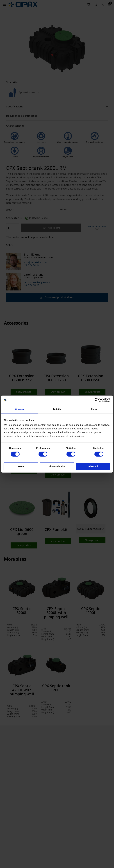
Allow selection (57, 466)
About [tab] (94, 409)
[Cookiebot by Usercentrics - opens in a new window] (97, 400)
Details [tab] (57, 409)
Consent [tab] (20, 409)
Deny (21, 466)
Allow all (93, 466)
